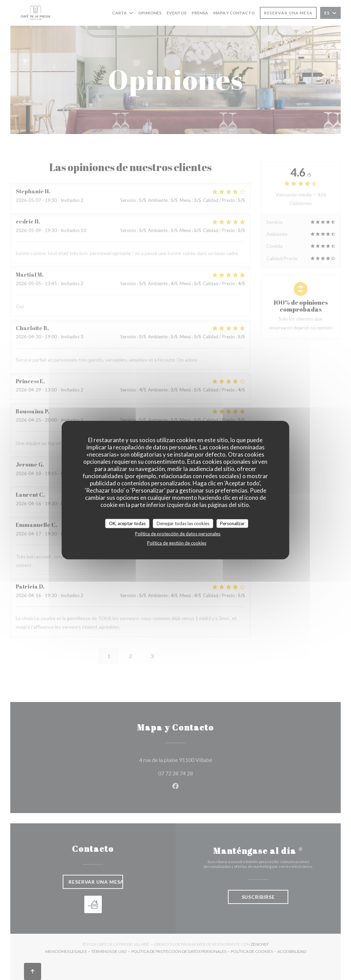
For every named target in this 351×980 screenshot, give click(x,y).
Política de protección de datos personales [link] (178, 534)
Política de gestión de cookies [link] (177, 543)
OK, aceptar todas (127, 523)
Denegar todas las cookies (183, 523)
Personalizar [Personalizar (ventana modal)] (232, 523)
